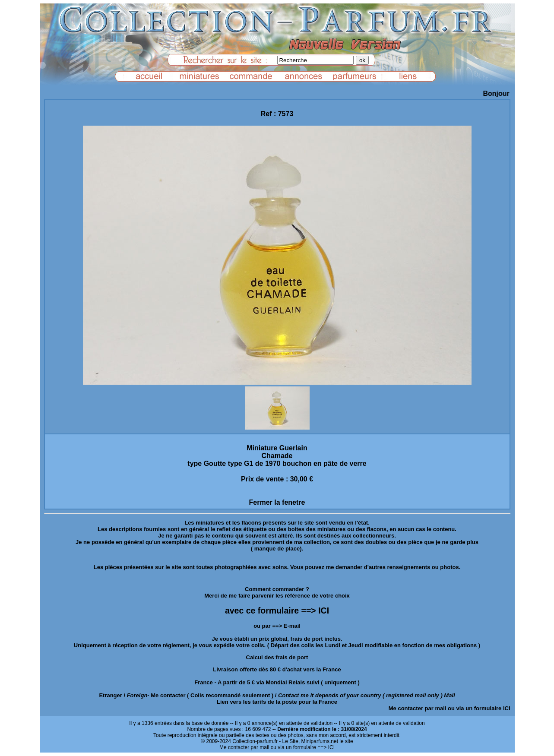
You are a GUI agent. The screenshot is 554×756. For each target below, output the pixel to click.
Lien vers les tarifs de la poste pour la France (277, 702)
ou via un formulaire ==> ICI (303, 747)
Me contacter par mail (418, 708)
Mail (449, 695)
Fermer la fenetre (277, 502)
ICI (507, 708)
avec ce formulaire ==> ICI (277, 610)
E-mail (292, 626)
